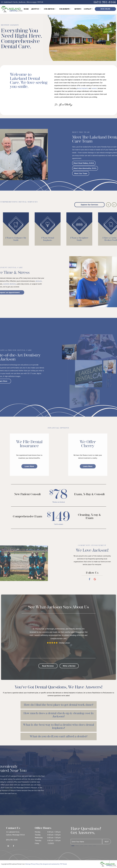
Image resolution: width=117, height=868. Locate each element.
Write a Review (69, 666)
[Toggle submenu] (40, 9)
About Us (36, 9)
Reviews (78, 9)
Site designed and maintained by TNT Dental (54, 864)
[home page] (12, 9)
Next (107, 842)
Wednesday (39, 838)
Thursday (38, 840)
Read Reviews (48, 666)
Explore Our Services (89, 205)
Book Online (105, 9)
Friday (37, 843)
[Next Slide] (114, 205)
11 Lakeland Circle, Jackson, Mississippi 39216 (22, 2)
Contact (89, 9)
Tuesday (38, 835)
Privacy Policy (35, 864)
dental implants (82, 89)
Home (26, 9)
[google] (8, 846)
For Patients (66, 9)
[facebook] (14, 846)
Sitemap (28, 864)
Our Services (50, 9)
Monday (38, 832)
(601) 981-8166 (105, 2)
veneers (94, 89)
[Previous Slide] (108, 205)
